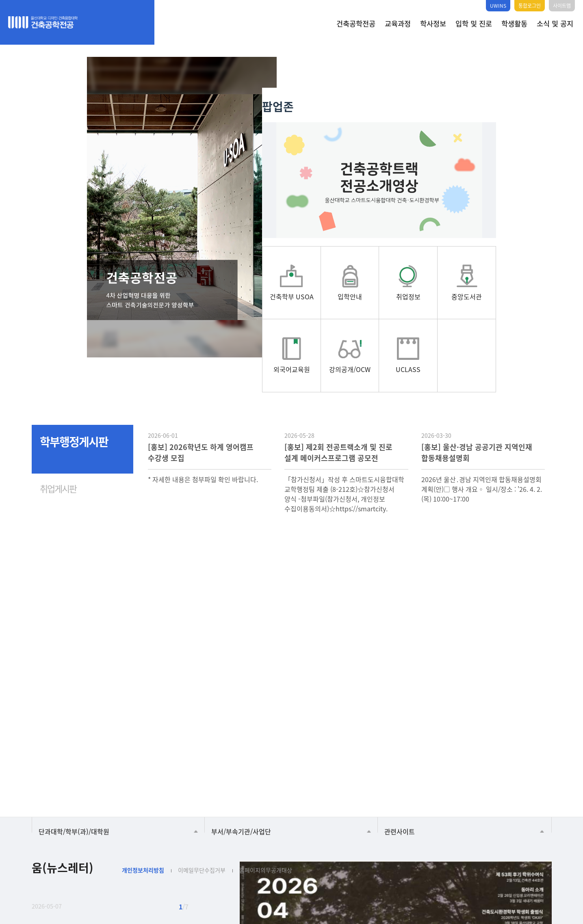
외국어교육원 (375, 772)
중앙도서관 (322, 772)
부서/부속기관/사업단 (241, 798)
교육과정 (398, 23)
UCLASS (427, 772)
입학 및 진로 (474, 23)
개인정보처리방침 (143, 837)
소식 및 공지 (555, 23)
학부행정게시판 (74, 407)
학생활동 (514, 23)
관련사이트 (400, 798)
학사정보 (433, 23)
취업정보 (269, 772)
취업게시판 (58, 453)
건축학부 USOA (160, 772)
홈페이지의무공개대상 (266, 837)
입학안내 (216, 772)
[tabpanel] (193, 207)
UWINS (498, 5)
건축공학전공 (356, 23)
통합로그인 (530, 5)
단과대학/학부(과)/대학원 (74, 798)
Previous (42, 713)
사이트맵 (562, 5)
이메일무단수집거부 (202, 837)
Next (69, 713)
